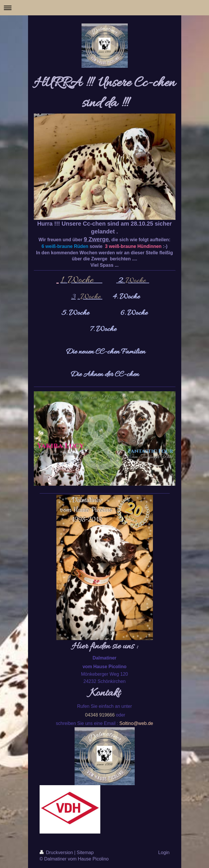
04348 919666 (100, 715)
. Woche (136, 281)
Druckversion (57, 853)
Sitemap (85, 853)
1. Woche (78, 280)
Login (164, 853)
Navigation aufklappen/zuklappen (105, 8)
